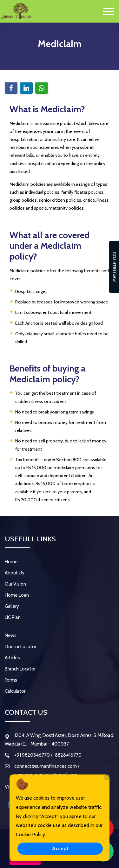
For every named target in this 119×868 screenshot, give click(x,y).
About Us (14, 573)
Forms (11, 680)
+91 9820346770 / (33, 755)
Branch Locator (20, 669)
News (11, 635)
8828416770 (68, 755)
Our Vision (15, 584)
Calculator (15, 691)
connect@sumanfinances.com (46, 766)
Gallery (12, 606)
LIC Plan (13, 617)
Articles (12, 658)
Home (11, 562)
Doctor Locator (20, 647)
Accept (60, 848)
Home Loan (17, 595)
